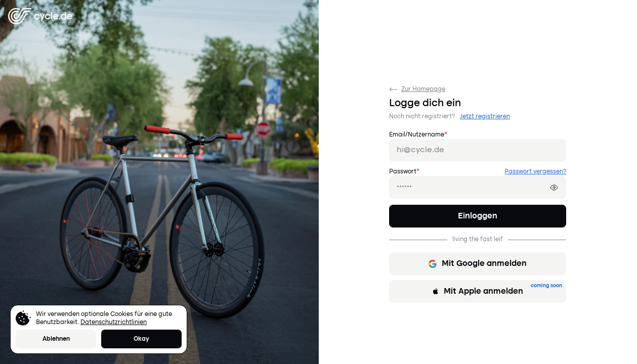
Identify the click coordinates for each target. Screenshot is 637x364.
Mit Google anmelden (478, 264)
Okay (141, 339)
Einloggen (478, 216)
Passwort (404, 172)
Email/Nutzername (418, 135)
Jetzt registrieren (485, 117)
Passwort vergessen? (535, 172)
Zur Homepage (417, 89)
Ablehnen (56, 339)
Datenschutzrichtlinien (114, 323)
